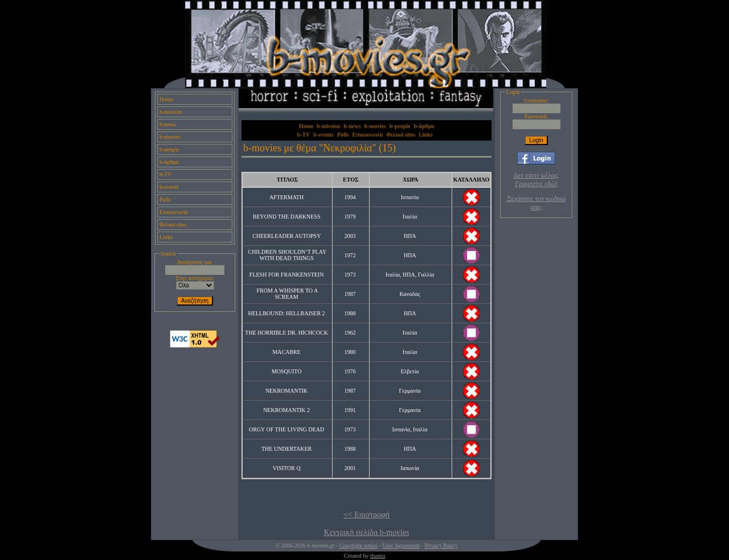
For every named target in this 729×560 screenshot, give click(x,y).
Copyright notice (359, 545)
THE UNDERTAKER (286, 449)
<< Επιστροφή (366, 515)
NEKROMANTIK (286, 391)
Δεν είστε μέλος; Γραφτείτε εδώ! (536, 180)
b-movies (170, 137)
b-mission (171, 112)
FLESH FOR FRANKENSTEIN (287, 275)
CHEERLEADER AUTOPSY (286, 236)
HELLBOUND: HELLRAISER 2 (287, 313)
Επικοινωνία (174, 212)
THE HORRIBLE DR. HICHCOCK (286, 333)
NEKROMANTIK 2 (286, 410)
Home (166, 99)
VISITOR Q (287, 468)
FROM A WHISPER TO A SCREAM (287, 294)
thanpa (378, 556)
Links (166, 237)
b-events (169, 187)
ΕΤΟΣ (351, 180)
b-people (169, 149)
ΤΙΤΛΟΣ (287, 180)
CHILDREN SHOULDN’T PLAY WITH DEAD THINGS (287, 255)
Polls (165, 199)
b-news (168, 124)
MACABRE (286, 352)
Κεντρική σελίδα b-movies (367, 532)
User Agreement (401, 545)
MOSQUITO (287, 371)
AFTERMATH (286, 197)
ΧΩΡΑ (410, 180)
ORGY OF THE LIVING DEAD (286, 429)
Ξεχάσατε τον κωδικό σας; (536, 203)
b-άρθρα (169, 162)
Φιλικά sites (173, 225)
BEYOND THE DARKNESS (287, 217)
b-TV (166, 174)
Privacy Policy (441, 545)
